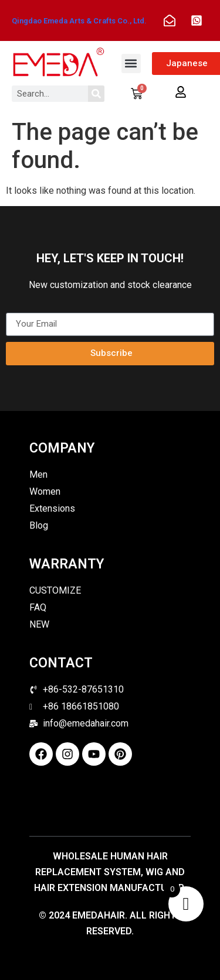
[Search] (96, 94)
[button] (131, 64)
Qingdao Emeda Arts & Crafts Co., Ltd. (79, 21)
